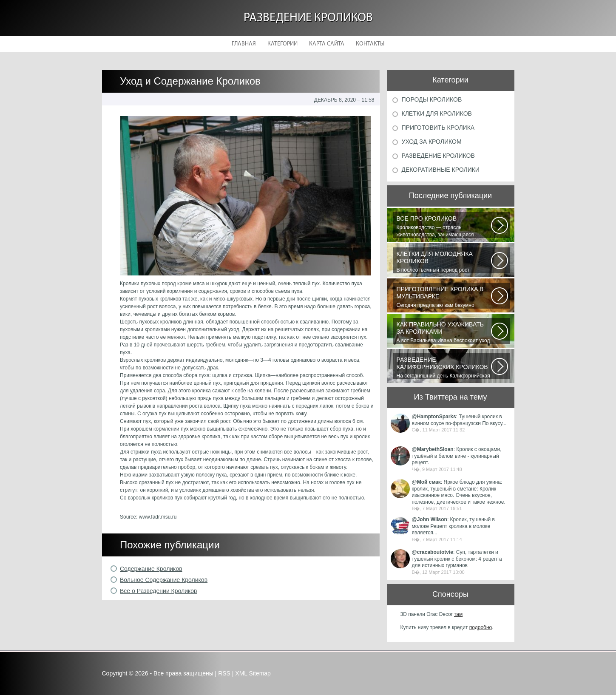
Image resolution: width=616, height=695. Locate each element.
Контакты (370, 44)
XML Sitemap (253, 673)
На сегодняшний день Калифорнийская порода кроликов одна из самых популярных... (444, 368)
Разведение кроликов (308, 18)
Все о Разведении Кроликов (159, 591)
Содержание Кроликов (151, 569)
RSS (224, 673)
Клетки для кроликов (437, 113)
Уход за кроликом (432, 142)
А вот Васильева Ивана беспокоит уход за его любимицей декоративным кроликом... (444, 332)
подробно (481, 627)
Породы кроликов (432, 99)
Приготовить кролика (438, 128)
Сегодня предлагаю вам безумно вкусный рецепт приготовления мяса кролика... (444, 297)
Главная (244, 44)
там (458, 614)
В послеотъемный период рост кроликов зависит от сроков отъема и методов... (444, 262)
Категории (282, 44)
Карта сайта (327, 44)
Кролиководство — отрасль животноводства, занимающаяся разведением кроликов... (444, 227)
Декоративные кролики (441, 170)
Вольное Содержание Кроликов (164, 580)
